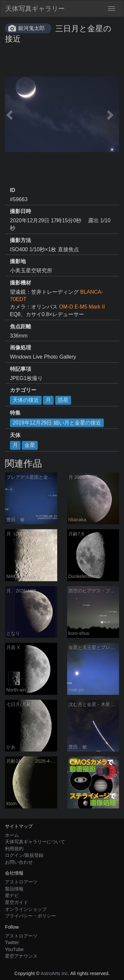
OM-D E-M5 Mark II (82, 307)
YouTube (14, 949)
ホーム (12, 835)
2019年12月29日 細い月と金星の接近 (57, 423)
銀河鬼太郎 (31, 28)
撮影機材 (21, 283)
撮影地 (18, 261)
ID (13, 190)
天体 (15, 435)
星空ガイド (17, 902)
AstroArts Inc (54, 973)
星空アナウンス (21, 956)
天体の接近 (26, 400)
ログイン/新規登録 (24, 855)
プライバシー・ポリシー (30, 916)
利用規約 (14, 849)
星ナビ (12, 895)
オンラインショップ (26, 909)
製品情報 (14, 889)
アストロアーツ (21, 882)
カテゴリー (23, 390)
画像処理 (21, 348)
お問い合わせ (19, 862)
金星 (30, 445)
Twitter (12, 942)
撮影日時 (21, 211)
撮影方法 (21, 240)
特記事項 (21, 369)
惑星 (63, 400)
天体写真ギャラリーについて (35, 842)
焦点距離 (21, 327)
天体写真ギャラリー (35, 9)
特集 (15, 413)
